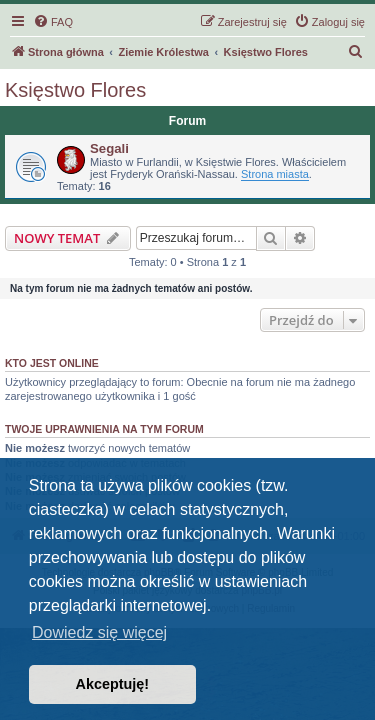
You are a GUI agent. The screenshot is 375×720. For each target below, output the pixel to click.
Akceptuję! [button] (113, 684)
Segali (109, 148)
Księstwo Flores (75, 90)
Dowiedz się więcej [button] (99, 632)
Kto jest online (52, 363)
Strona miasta (275, 174)
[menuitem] (53, 22)
